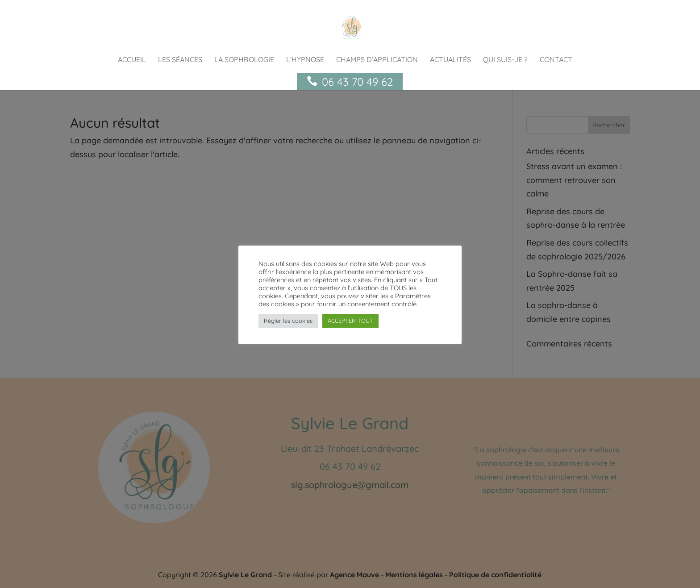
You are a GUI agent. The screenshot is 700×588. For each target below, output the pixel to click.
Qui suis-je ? (505, 60)
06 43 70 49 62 (357, 82)
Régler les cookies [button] (288, 321)
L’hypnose (305, 60)
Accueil (132, 60)
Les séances (180, 60)
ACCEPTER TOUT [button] (350, 321)
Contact (556, 60)
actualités (450, 60)
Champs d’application (377, 60)
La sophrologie (244, 60)
